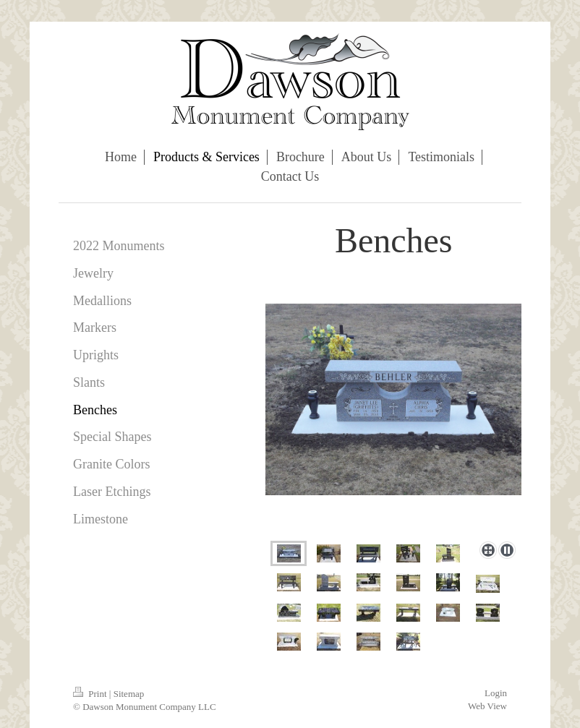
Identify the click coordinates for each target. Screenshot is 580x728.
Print (91, 694)
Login (496, 693)
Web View (487, 706)
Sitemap (129, 694)
